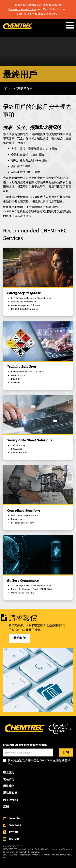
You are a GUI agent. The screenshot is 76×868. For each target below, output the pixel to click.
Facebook (15, 825)
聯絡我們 (9, 786)
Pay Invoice (11, 800)
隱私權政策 (10, 793)
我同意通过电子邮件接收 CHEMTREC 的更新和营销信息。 (39, 763)
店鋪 (6, 807)
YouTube (14, 839)
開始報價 (19, 638)
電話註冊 (9, 779)
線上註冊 (9, 773)
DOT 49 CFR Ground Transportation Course (35, 7)
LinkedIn (14, 818)
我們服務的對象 (22, 88)
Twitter (14, 832)
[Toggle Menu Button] (70, 25)
